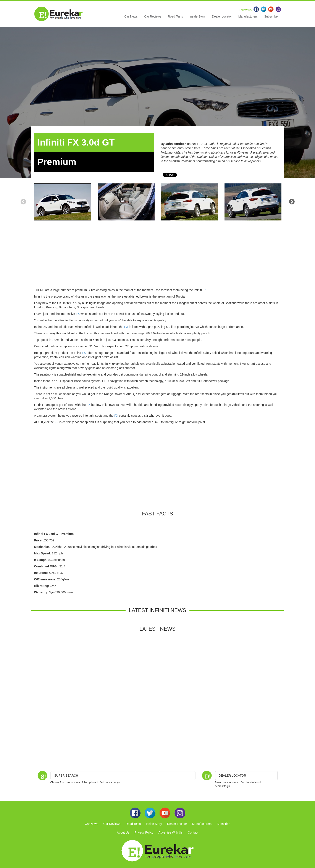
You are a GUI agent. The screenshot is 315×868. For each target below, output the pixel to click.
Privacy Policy (144, 832)
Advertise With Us (170, 832)
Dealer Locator (222, 16)
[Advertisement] (158, 257)
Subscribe (271, 16)
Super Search (66, 776)
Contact (193, 832)
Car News (131, 16)
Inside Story (197, 16)
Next (292, 202)
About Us (123, 832)
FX (205, 290)
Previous (23, 202)
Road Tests (175, 16)
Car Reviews (153, 16)
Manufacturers (248, 16)
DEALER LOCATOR (233, 776)
